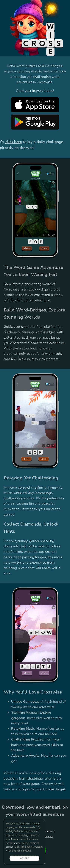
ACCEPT (25, 858)
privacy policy (13, 843)
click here (14, 142)
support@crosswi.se (46, 831)
